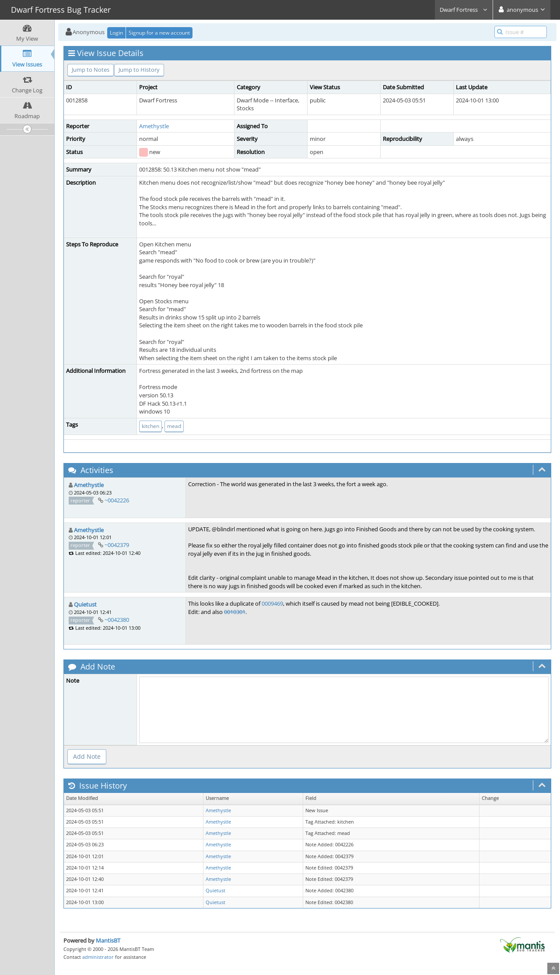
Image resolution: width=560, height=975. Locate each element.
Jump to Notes (91, 70)
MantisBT (108, 940)
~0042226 (117, 500)
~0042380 (117, 620)
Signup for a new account (159, 33)
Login (116, 33)
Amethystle (154, 126)
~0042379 (117, 545)
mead (174, 426)
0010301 (235, 612)
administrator (98, 957)
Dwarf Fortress (464, 10)
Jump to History (139, 70)
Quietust (85, 604)
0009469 (272, 603)
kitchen (150, 426)
